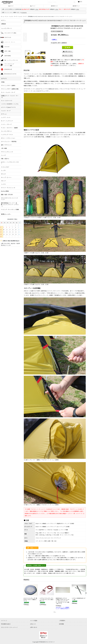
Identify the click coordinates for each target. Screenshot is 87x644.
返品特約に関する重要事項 (59, 45)
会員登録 (54, 62)
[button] (25, 39)
